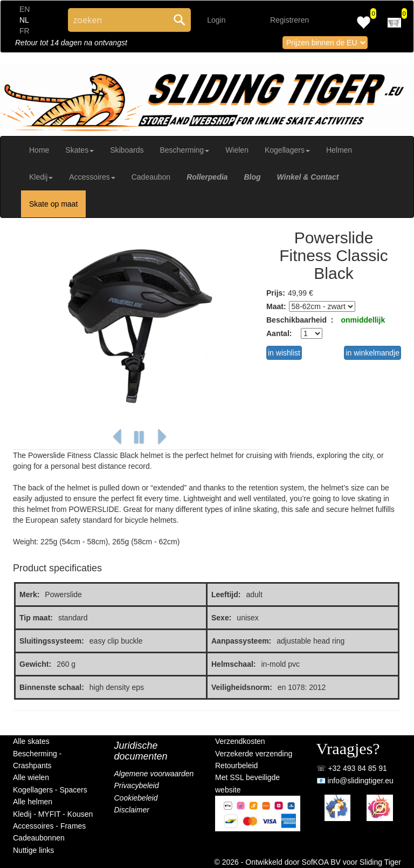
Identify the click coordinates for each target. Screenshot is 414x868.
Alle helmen (33, 802)
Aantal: (279, 333)
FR (25, 31)
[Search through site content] (118, 20)
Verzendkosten (240, 741)
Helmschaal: (233, 664)
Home (39, 150)
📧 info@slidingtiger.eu (355, 781)
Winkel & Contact (308, 177)
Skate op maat (53, 204)
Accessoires (92, 177)
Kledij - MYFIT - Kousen (53, 814)
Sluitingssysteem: (52, 641)
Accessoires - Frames (49, 826)
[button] (117, 437)
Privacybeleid (137, 785)
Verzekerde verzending (254, 754)
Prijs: (276, 293)
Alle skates (31, 741)
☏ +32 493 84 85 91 (352, 768)
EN (25, 9)
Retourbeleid (236, 766)
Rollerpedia (207, 177)
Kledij (41, 177)
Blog (252, 177)
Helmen (339, 150)
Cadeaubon (151, 177)
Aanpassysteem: (241, 641)
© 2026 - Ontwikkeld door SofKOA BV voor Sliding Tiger (308, 862)
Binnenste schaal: (52, 687)
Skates (80, 150)
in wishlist (284, 353)
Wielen (237, 150)
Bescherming (184, 150)
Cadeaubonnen (39, 838)
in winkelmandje (372, 353)
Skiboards (127, 150)
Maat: (276, 306)
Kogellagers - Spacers (50, 790)
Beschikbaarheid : (300, 320)
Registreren (289, 20)
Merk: (29, 594)
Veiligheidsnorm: (242, 687)
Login (216, 20)
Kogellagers (287, 150)
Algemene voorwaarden (154, 774)
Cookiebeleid (136, 798)
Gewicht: (35, 664)
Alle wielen (31, 777)
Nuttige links (33, 850)
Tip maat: (36, 618)
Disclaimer (132, 810)
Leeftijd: (226, 594)
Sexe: (221, 618)
